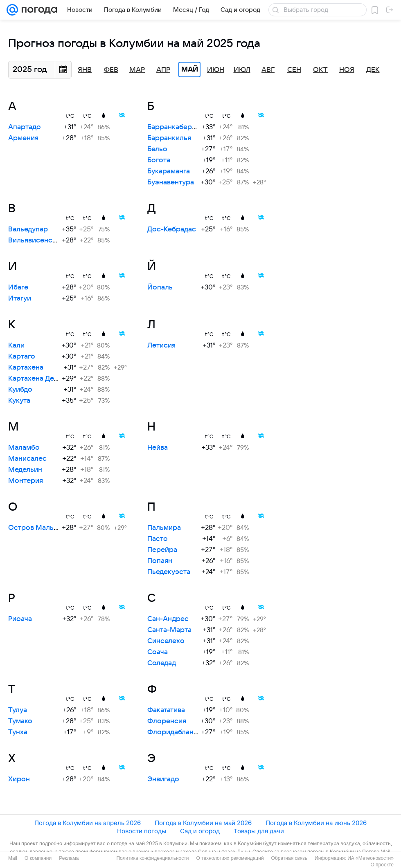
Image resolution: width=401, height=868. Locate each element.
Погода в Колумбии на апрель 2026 (88, 823)
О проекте (382, 865)
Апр (163, 70)
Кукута (19, 401)
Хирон (19, 779)
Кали (16, 345)
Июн (216, 70)
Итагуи (20, 298)
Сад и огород (200, 831)
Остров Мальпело (39, 528)
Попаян (160, 561)
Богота (159, 160)
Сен (294, 70)
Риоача (20, 619)
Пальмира (164, 528)
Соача (158, 652)
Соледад (162, 663)
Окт (320, 70)
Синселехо (166, 641)
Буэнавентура (171, 182)
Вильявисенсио (35, 240)
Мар (137, 70)
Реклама (69, 858)
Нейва (158, 448)
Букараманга (169, 171)
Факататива (166, 710)
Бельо (157, 149)
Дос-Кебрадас (172, 229)
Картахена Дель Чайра (46, 379)
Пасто (158, 539)
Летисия (161, 345)
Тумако (20, 721)
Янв (85, 70)
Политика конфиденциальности (152, 858)
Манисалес (27, 459)
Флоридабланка (174, 732)
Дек (373, 70)
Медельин (25, 470)
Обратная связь (289, 858)
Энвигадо (163, 779)
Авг (268, 70)
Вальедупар (28, 229)
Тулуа (18, 710)
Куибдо (20, 390)
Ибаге (18, 287)
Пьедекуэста (169, 572)
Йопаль (160, 287)
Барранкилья (169, 138)
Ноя (347, 70)
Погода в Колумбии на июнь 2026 (316, 823)
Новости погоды (142, 831)
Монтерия (26, 481)
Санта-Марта (169, 630)
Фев (111, 70)
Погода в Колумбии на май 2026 (203, 823)
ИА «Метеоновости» (371, 858)
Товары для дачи (259, 831)
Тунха (18, 732)
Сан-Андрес (168, 619)
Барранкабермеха (178, 127)
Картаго (22, 357)
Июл (242, 70)
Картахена (26, 368)
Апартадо (25, 127)
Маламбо (24, 448)
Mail (13, 858)
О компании (38, 858)
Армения (23, 138)
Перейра (162, 550)
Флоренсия (167, 721)
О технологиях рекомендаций (230, 858)
